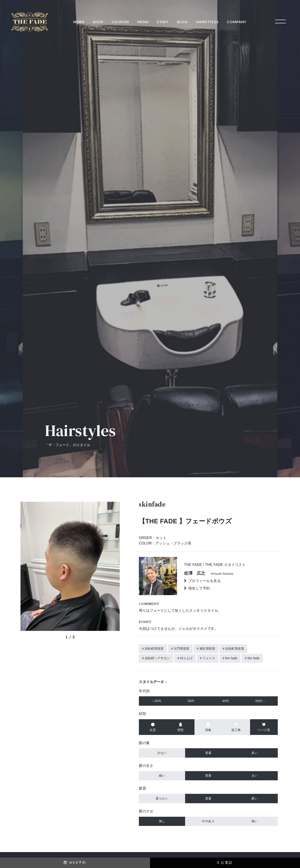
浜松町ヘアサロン (157, 658)
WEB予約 (75, 862)
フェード (209, 658)
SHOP (98, 22)
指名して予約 (199, 588)
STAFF (163, 22)
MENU (143, 22)
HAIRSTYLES (207, 22)
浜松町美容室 (235, 649)
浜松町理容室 (154, 649)
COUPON (120, 22)
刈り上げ (186, 658)
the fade (231, 658)
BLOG (182, 22)
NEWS (79, 22)
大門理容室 (182, 649)
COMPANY (237, 22)
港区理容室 (207, 649)
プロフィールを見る (205, 581)
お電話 (225, 862)
